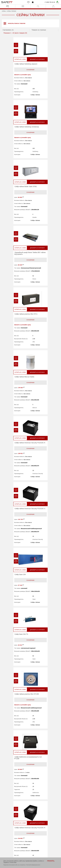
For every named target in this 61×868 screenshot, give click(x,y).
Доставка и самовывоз (39, 840)
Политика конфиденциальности (19, 850)
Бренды (15, 836)
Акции (34, 836)
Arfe (48, 569)
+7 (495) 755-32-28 (50, 2)
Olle (19, 225)
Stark (19, 358)
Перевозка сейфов (38, 838)
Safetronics (50, 431)
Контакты (15, 845)
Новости (15, 838)
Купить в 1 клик (8, 60)
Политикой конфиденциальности (33, 865)
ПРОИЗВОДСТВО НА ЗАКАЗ (37, 818)
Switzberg (21, 92)
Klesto (48, 156)
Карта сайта (16, 847)
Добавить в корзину (21, 60)
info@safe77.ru (30, 827)
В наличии (16, 70)
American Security (23, 296)
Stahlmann (21, 707)
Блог (14, 842)
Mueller (20, 160)
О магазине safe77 (18, 840)
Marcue (49, 227)
